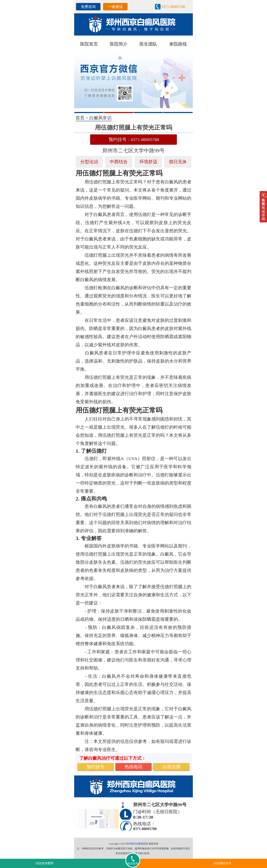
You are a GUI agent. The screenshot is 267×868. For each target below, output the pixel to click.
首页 (80, 118)
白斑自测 (172, 767)
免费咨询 (88, 7)
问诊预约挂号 (222, 863)
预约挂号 (95, 767)
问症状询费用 (44, 863)
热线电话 (133, 767)
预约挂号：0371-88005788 (134, 140)
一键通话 (115, 7)
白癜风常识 (100, 118)
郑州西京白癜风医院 (137, 844)
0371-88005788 (173, 7)
